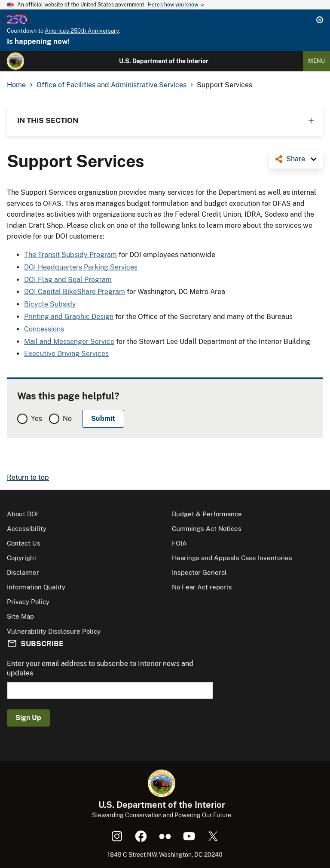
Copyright (22, 558)
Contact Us (24, 543)
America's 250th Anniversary (82, 31)
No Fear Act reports (202, 587)
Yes (37, 419)
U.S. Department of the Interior (164, 61)
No (67, 419)
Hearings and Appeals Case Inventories (232, 558)
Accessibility (27, 529)
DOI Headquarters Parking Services (81, 267)
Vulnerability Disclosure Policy (54, 631)
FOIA (179, 543)
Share (296, 159)
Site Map (20, 616)
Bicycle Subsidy (50, 304)
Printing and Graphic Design (69, 317)
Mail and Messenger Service (69, 342)
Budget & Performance (207, 514)
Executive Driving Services (66, 354)
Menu (316, 61)
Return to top (28, 477)
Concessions (44, 329)
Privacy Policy (28, 602)
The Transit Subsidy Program (70, 255)
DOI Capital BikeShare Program (75, 292)
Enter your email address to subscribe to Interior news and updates (100, 668)
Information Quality (36, 587)
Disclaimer (23, 572)
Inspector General (199, 572)
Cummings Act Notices (207, 529)
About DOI (22, 514)
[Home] (15, 61)
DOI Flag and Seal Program (68, 280)
